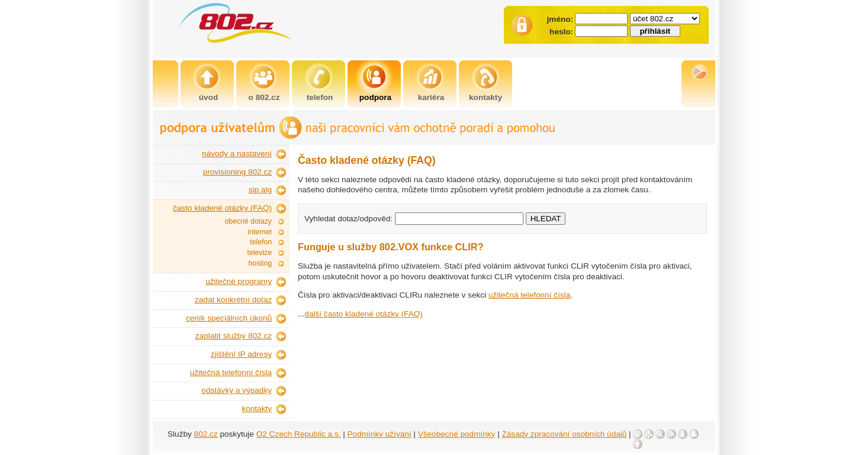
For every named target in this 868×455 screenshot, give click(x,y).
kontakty (486, 97)
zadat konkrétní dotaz (233, 300)
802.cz (206, 434)
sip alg (260, 190)
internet (260, 232)
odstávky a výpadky (237, 390)
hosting (260, 263)
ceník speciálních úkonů (229, 318)
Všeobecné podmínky (457, 434)
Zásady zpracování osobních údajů (565, 434)
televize (260, 253)
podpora (375, 97)
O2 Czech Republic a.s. (299, 434)
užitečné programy (239, 281)
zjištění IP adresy (241, 354)
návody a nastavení (237, 154)
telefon (320, 97)
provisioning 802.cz (237, 172)
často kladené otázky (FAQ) (222, 208)
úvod (208, 97)
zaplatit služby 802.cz (234, 336)
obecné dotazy (248, 221)
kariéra (431, 97)
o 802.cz (264, 97)
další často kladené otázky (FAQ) (363, 314)
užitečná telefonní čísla (231, 372)
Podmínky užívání (380, 434)
